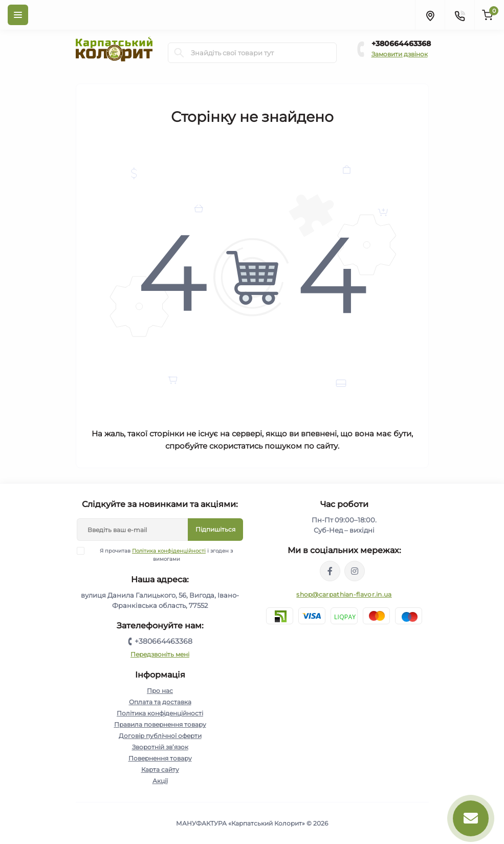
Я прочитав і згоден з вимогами (161, 555)
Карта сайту (160, 769)
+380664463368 (401, 44)
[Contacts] (459, 15)
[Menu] (18, 15)
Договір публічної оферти (160, 736)
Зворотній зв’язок (160, 747)
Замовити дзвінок (400, 54)
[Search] (179, 53)
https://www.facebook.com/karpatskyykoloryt (330, 571)
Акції (160, 781)
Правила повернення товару (160, 724)
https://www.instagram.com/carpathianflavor (355, 571)
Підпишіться (215, 529)
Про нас (160, 691)
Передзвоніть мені (160, 654)
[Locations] (430, 15)
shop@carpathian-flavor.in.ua (344, 594)
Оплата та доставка (160, 702)
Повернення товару (160, 758)
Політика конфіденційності (169, 551)
